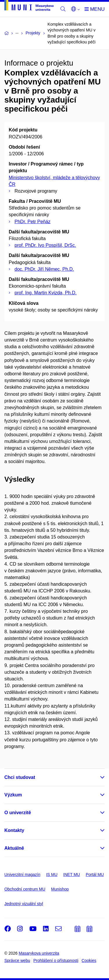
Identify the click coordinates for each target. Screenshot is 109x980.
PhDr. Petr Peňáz (33, 222)
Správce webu (17, 960)
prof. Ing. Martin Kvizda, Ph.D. (45, 293)
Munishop (60, 889)
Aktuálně (14, 848)
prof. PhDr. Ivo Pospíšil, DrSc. (45, 245)
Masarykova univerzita (39, 953)
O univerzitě (18, 813)
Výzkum (13, 795)
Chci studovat (20, 777)
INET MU (72, 875)
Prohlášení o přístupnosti (56, 960)
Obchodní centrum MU (25, 889)
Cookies (89, 960)
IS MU (52, 875)
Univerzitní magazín (22, 875)
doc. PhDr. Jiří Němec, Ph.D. (44, 269)
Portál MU (95, 875)
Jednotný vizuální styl (24, 904)
